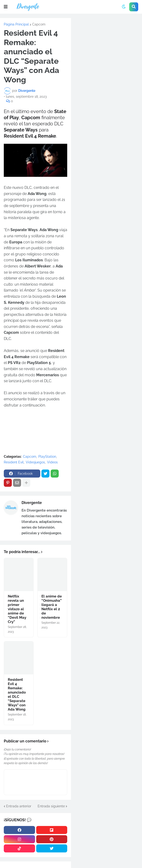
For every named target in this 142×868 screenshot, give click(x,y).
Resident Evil (14, 462)
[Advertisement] (106, 50)
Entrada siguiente (51, 806)
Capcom (39, 24)
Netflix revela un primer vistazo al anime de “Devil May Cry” (17, 609)
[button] (6, 7)
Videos (52, 462)
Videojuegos (35, 462)
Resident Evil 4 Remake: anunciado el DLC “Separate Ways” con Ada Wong (17, 694)
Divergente (32, 503)
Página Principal (16, 24)
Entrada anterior (19, 806)
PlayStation (47, 457)
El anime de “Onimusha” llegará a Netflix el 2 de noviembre (52, 607)
